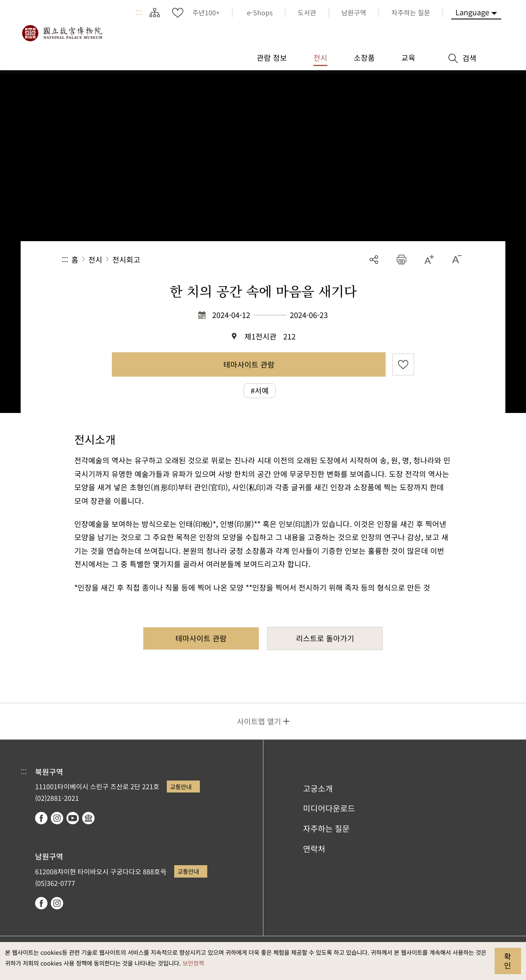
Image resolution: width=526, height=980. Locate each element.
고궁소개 (318, 788)
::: (139, 12)
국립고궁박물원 (62, 33)
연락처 (314, 849)
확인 (508, 961)
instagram (57, 818)
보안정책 (193, 963)
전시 (95, 259)
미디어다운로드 (329, 808)
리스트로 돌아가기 (325, 638)
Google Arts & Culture (88, 818)
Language (472, 12)
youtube (73, 818)
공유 (374, 260)
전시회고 (126, 259)
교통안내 (181, 787)
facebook (41, 818)
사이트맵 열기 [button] (259, 721)
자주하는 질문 (326, 828)
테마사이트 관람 (249, 364)
